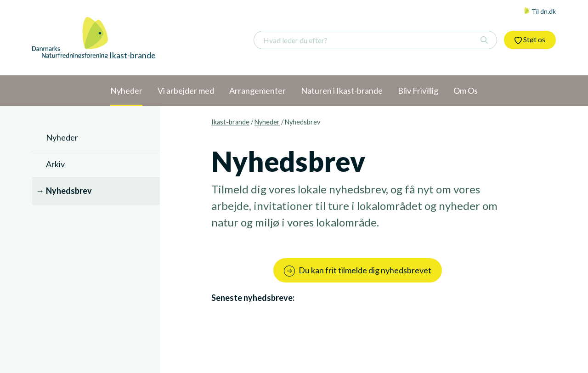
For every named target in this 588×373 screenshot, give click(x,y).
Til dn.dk (540, 11)
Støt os (530, 40)
